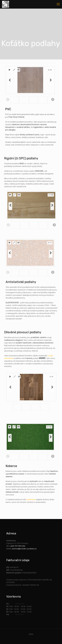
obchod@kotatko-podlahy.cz (24, 549)
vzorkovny (52, 499)
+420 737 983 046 (17, 546)
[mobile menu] (58, 4)
